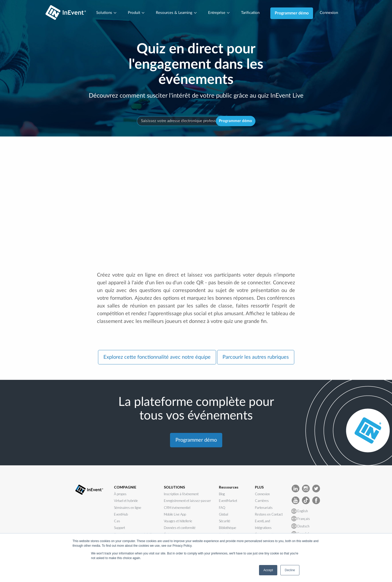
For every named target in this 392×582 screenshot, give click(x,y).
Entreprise (220, 13)
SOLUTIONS (174, 488)
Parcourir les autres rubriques (256, 358)
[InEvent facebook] (316, 501)
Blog (222, 495)
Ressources (229, 488)
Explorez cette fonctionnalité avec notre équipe (157, 358)
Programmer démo (295, 13)
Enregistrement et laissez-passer (187, 502)
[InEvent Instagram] (306, 489)
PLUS (259, 488)
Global (224, 515)
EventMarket (228, 502)
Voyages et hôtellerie (178, 522)
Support (119, 529)
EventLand (262, 522)
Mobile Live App (175, 515)
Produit (134, 13)
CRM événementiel (177, 508)
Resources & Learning (176, 13)
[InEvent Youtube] (296, 501)
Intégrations (263, 529)
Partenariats (264, 508)
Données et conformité (180, 529)
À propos (120, 495)
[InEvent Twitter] (316, 489)
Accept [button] (268, 570)
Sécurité (225, 522)
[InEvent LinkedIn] (296, 489)
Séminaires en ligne (128, 508)
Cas (117, 522)
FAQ (222, 508)
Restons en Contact (269, 515)
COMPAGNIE (125, 488)
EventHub (121, 515)
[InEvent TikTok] (306, 501)
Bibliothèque (228, 529)
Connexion (332, 13)
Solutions (103, 13)
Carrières (262, 502)
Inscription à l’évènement (181, 495)
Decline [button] (290, 570)
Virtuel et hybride (126, 502)
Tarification (252, 13)
